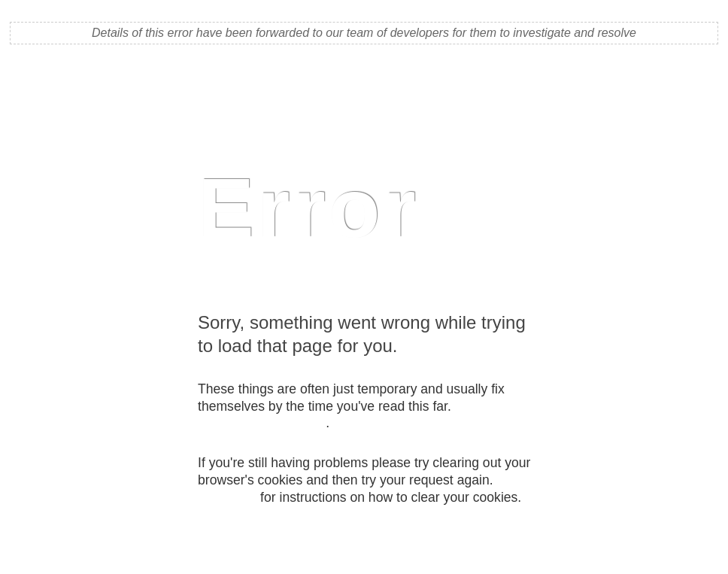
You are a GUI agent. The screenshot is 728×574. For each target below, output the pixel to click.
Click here (227, 497)
